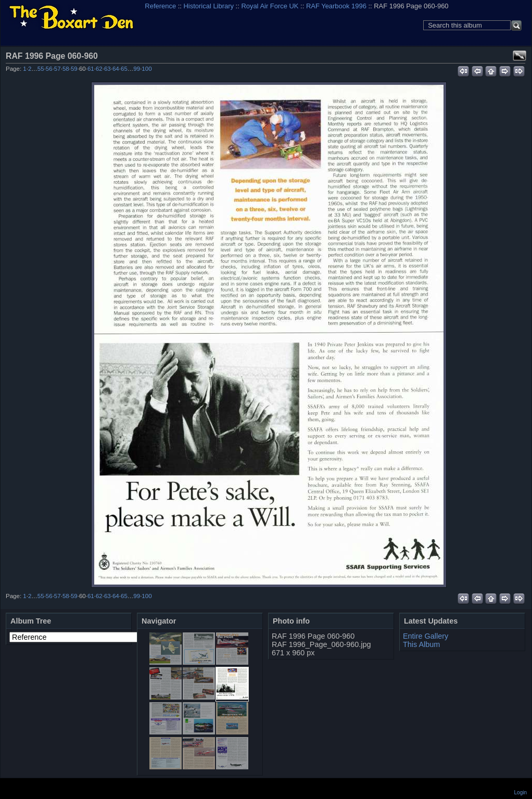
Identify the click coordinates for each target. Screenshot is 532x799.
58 (66, 69)
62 (99, 69)
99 (137, 69)
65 (124, 69)
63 (107, 69)
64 (116, 69)
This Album (421, 644)
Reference (160, 6)
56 (49, 69)
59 (74, 69)
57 (58, 69)
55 (41, 69)
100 (147, 69)
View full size (520, 56)
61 (91, 69)
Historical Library (209, 6)
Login (521, 792)
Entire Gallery (426, 636)
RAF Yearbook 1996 (336, 6)
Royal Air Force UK (270, 6)
